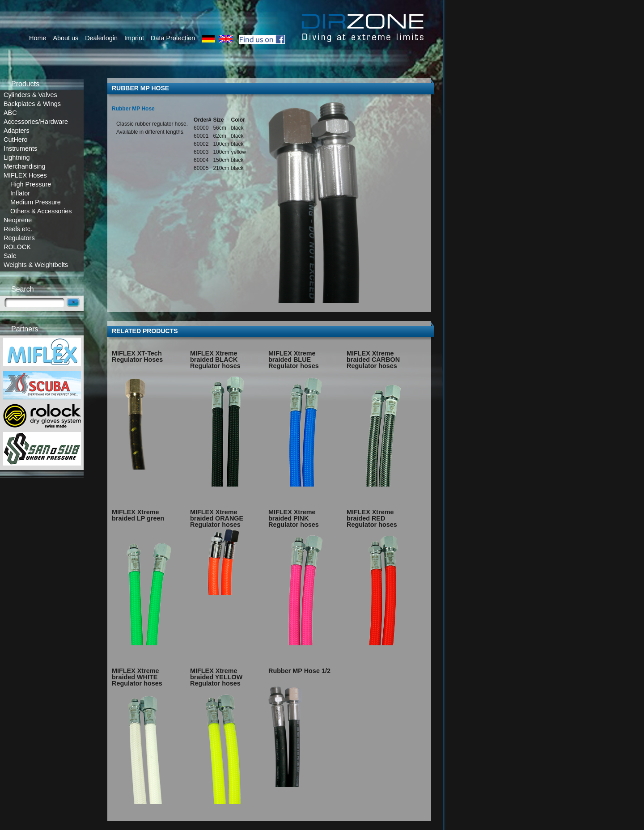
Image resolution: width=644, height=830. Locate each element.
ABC (10, 113)
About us (66, 38)
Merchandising (25, 166)
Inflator (20, 193)
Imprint (134, 38)
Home (38, 38)
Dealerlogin (101, 38)
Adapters (17, 131)
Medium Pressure (36, 202)
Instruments (20, 148)
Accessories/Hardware (36, 122)
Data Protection (173, 38)
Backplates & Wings (32, 104)
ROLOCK (17, 247)
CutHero (16, 140)
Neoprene (18, 220)
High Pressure (31, 184)
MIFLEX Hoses (25, 175)
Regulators (19, 238)
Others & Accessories (41, 211)
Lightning (17, 157)
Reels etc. (18, 229)
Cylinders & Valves (30, 95)
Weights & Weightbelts (36, 265)
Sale (10, 256)
